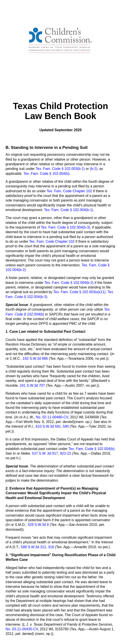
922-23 (65, 453)
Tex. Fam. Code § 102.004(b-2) (69, 283)
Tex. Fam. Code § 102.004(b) (91, 449)
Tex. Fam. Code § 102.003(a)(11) (80, 292)
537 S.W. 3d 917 (45, 453)
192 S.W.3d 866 (35, 359)
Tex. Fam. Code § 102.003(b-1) (60, 169)
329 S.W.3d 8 (39, 525)
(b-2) (94, 169)
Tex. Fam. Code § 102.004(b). (47, 174)
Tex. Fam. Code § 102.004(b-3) (65, 227)
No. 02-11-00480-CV (52, 417)
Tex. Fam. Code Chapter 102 (69, 191)
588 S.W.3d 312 (33, 547)
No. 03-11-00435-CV (22, 629)
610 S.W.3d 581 (48, 426)
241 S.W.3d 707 (33, 385)
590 (66, 426)
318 (51, 547)
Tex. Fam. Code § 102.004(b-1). (69, 210)
